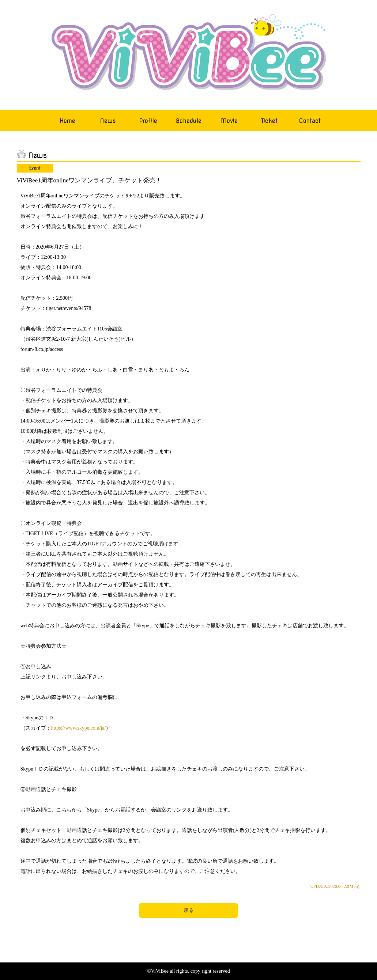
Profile (148, 121)
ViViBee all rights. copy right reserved (191, 971)
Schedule (189, 121)
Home (67, 121)
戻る (189, 910)
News (108, 121)
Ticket (269, 121)
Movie (229, 121)
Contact (310, 121)
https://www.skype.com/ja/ (79, 728)
